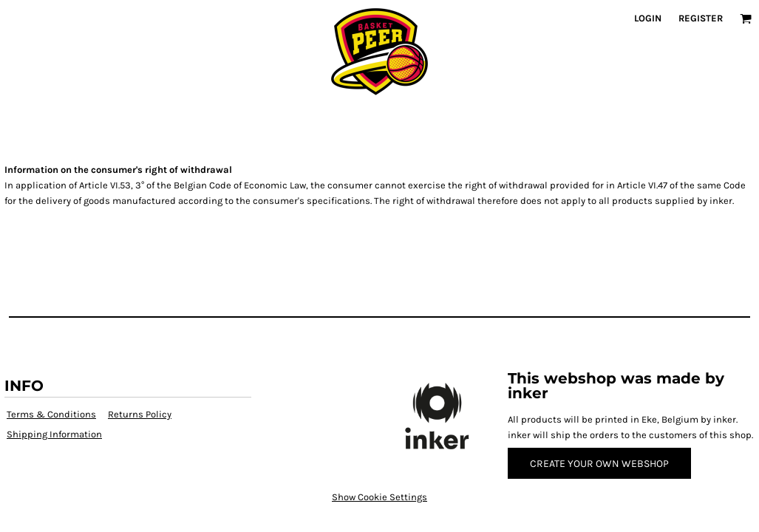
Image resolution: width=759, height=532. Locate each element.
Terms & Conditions (51, 414)
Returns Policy (140, 414)
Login (648, 18)
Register (701, 18)
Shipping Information (54, 434)
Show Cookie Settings (379, 497)
